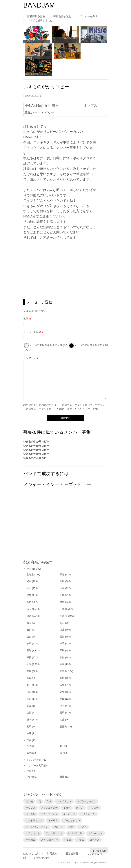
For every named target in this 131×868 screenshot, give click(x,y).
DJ (40, 801)
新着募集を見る (36, 16)
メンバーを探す (89, 16)
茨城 (62, 595)
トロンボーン (88, 814)
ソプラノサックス (86, 801)
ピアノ (83, 827)
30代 (29, 753)
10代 (62, 746)
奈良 (29, 671)
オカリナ (53, 820)
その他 (30, 777)
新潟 (29, 623)
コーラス (94, 840)
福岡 (62, 706)
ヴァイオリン (64, 801)
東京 (29, 616)
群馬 (62, 602)
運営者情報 (72, 853)
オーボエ (30, 840)
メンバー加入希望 (36, 765)
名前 (26, 319)
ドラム (80, 840)
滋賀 (29, 657)
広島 (62, 685)
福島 (29, 595)
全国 (29, 569)
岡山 (29, 685)
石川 (29, 630)
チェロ (68, 840)
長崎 (62, 713)
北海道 (30, 574)
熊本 (29, 720)
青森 (62, 574)
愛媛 (62, 699)
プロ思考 (94, 808)
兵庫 (62, 664)
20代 (29, 746)
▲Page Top (99, 851)
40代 (62, 753)
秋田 (29, 588)
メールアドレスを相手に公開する (48, 345)
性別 (29, 771)
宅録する (29, 58)
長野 (62, 637)
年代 (29, 740)
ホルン (80, 808)
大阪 (29, 664)
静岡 (62, 643)
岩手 (29, 581)
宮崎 (29, 727)
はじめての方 (31, 853)
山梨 (29, 637)
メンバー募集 (34, 760)
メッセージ (30, 358)
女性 (49, 801)
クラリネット (33, 833)
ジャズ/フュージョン (37, 827)
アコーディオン (49, 814)
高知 (29, 706)
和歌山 (63, 671)
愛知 (29, 650)
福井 (62, 630)
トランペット (95, 833)
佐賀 (29, 713)
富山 (62, 623)
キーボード (69, 814)
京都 (62, 657)
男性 (62, 777)
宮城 (62, 581)
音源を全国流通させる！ (35, 74)
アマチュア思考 (49, 808)
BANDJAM (39, 5)
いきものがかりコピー (36, 441)
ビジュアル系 (75, 833)
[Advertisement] (65, 270)
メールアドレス (32, 332)
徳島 (62, 692)
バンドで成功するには (40, 20)
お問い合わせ (42, 858)
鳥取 (29, 678)
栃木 (29, 602)
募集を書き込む (62, 16)
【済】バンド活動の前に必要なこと (65, 40)
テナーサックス (54, 833)
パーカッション (72, 820)
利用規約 (28, 405)
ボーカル (30, 814)
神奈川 (63, 616)
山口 (29, 692)
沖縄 (29, 733)
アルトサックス (34, 820)
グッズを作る (29, 41)
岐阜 (29, 643)
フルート (58, 827)
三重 (62, 650)
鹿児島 (63, 727)
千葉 (62, 609)
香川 (29, 699)
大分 (62, 720)
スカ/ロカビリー (50, 840)
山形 (62, 588)
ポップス (30, 808)
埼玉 (29, 609)
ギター (67, 808)
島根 (62, 678)
